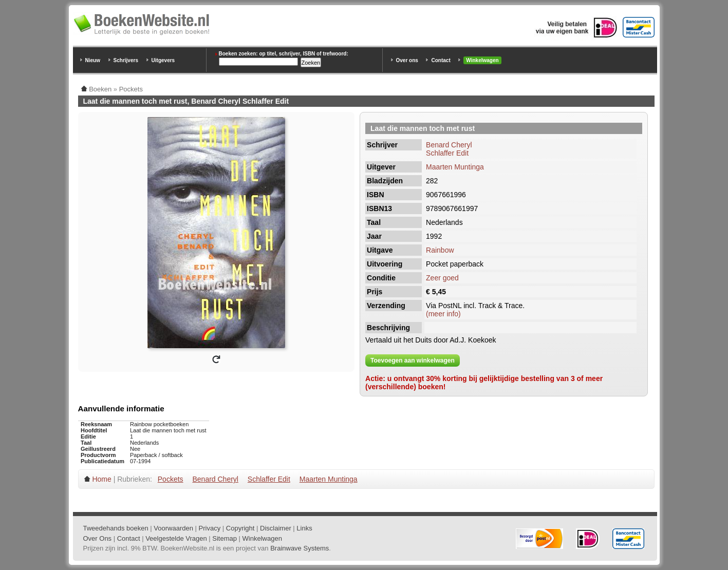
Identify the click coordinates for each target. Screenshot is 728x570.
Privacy (210, 528)
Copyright (240, 528)
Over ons (407, 60)
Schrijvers (126, 60)
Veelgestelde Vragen (176, 538)
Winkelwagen (482, 60)
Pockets (171, 479)
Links (304, 528)
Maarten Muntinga (455, 167)
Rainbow (440, 250)
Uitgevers (163, 60)
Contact (441, 60)
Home (101, 479)
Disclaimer (276, 528)
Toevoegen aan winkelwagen (413, 360)
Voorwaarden (173, 528)
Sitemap (225, 538)
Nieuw (93, 60)
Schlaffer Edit (447, 153)
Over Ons (98, 538)
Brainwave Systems (300, 548)
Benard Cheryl (449, 145)
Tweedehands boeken (116, 528)
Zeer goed (442, 278)
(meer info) (443, 314)
